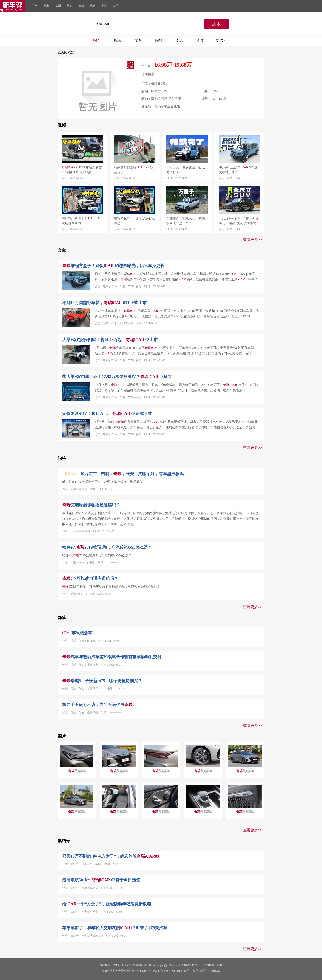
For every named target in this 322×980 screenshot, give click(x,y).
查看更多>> (253, 240)
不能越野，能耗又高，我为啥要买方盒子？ (186, 221)
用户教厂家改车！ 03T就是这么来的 (81, 221)
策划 (81, 6)
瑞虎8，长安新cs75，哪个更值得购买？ (102, 681)
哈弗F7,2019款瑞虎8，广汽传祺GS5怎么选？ (107, 547)
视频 (47, 6)
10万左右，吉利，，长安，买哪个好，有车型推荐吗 (132, 474)
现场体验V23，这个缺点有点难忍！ (134, 221)
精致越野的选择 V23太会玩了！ (134, 170)
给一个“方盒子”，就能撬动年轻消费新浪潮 (107, 904)
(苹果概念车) (78, 633)
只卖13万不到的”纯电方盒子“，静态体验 (111, 856)
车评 (35, 6)
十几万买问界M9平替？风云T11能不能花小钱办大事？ (239, 221)
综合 (97, 41)
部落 (180, 41)
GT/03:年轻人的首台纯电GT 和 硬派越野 (82, 170)
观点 (93, 6)
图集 (200, 41)
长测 (58, 6)
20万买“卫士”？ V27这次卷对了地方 (238, 170)
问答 (159, 41)
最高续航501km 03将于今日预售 (101, 880)
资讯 (116, 6)
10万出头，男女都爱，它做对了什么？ (186, 170)
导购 (70, 6)
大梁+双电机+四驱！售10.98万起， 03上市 (110, 340)
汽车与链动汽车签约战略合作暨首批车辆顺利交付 (112, 657)
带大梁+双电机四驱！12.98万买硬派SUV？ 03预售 (117, 377)
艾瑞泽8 (77, 771)
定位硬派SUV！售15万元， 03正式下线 (107, 414)
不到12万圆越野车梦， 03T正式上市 (104, 303)
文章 (138, 41)
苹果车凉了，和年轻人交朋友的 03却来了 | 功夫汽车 (115, 928)
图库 (104, 6)
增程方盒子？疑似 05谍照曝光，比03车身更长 (113, 266)
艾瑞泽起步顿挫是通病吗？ (91, 505)
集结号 (221, 41)
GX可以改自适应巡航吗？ (90, 579)
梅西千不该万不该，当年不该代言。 (99, 705)
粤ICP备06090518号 (178, 971)
